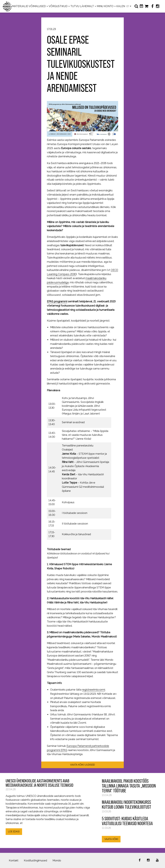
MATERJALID (20, 6)
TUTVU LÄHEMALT (82, 6)
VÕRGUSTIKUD (58, 6)
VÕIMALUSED (37, 6)
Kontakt (14, 860)
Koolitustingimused (35, 860)
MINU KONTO (105, 6)
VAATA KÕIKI (111, 839)
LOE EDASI (14, 831)
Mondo (57, 860)
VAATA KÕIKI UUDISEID (82, 765)
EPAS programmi (57, 301)
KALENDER (123, 6)
